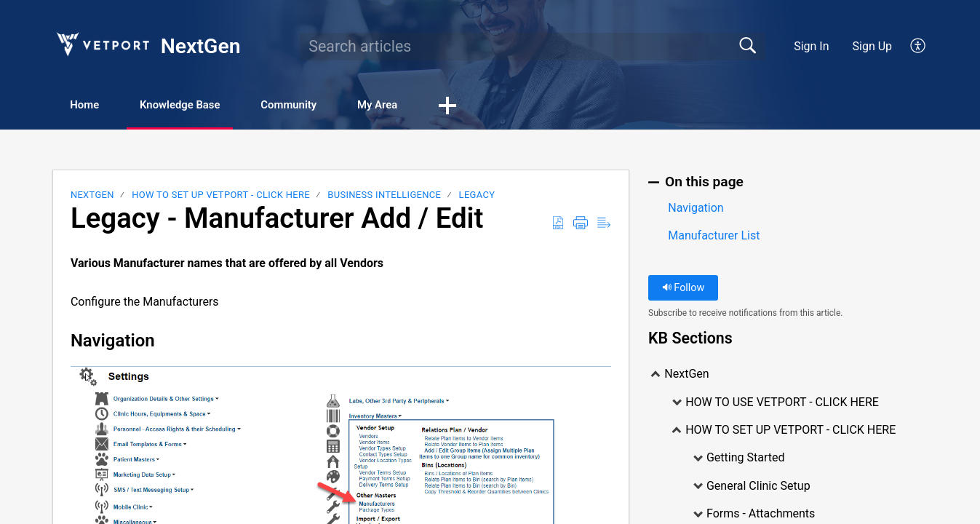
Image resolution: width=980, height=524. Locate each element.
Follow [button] (684, 289)
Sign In (811, 46)
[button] (507, 107)
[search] (533, 47)
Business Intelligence (384, 196)
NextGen (92, 196)
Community (328, 106)
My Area (430, 106)
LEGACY (477, 196)
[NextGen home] (102, 44)
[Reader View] (604, 224)
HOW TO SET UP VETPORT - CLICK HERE (221, 196)
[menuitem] (910, 47)
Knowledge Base (203, 106)
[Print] (581, 224)
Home (93, 106)
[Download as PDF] (558, 224)
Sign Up (873, 46)
